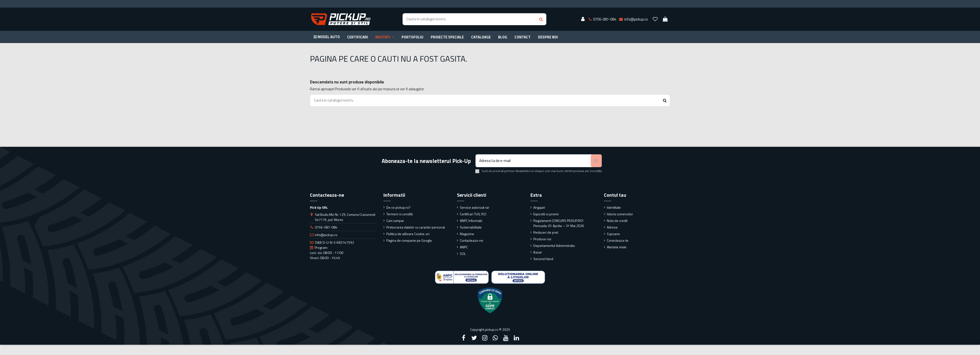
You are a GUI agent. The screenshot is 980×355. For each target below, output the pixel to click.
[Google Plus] (495, 338)
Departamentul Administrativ (554, 246)
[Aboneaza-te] (596, 161)
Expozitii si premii (546, 214)
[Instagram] (485, 338)
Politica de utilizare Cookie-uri (408, 234)
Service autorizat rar (475, 207)
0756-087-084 (326, 227)
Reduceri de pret (546, 232)
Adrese (612, 227)
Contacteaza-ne (472, 240)
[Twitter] (474, 338)
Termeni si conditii (400, 214)
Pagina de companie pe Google (409, 240)
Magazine (467, 234)
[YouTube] (506, 338)
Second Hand (543, 259)
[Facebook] (464, 338)
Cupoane (613, 234)
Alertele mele (617, 247)
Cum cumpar (395, 221)
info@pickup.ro (326, 235)
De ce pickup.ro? (398, 207)
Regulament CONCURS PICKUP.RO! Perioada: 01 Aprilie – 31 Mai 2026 (559, 223)
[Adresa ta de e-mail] (533, 161)
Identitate (614, 207)
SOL (463, 254)
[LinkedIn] (516, 338)
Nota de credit (617, 221)
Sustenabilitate (471, 227)
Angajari (539, 207)
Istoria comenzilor (620, 214)
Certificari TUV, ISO (473, 214)
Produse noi (542, 239)
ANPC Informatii (471, 221)
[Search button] (541, 19)
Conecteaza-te (618, 240)
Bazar (538, 252)
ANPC (464, 247)
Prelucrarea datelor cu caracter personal (416, 227)
